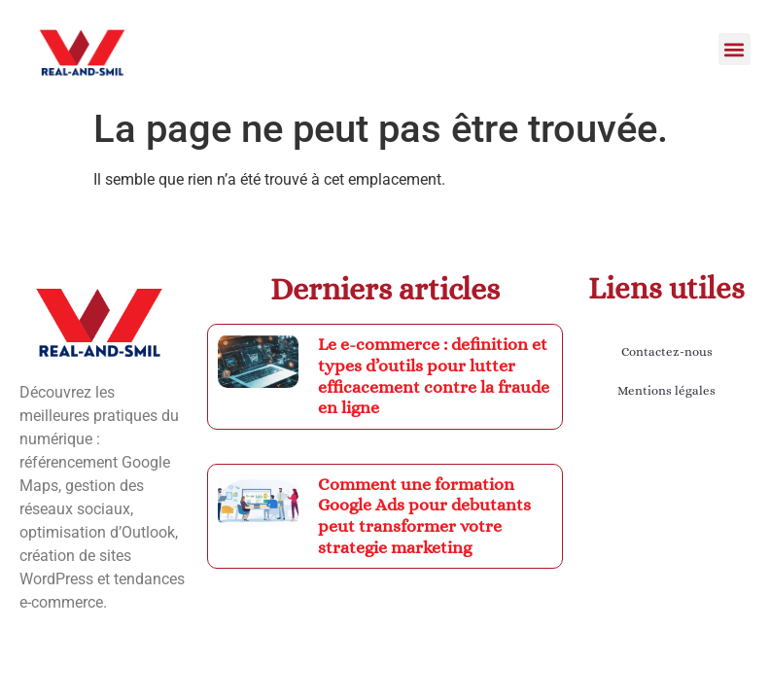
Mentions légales (666, 390)
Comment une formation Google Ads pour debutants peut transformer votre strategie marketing (424, 516)
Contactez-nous (667, 351)
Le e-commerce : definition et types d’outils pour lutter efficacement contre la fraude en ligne (434, 376)
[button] (735, 49)
